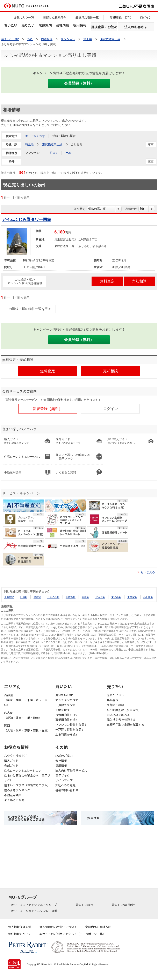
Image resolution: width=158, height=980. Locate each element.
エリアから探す (35, 136)
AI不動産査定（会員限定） (124, 710)
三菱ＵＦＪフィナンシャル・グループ (33, 905)
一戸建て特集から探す (70, 729)
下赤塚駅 (132, 597)
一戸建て (52, 153)
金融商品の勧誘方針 (98, 927)
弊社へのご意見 (65, 785)
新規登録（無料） (122, 17)
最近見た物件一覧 (87, 17)
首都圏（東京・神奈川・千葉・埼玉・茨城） (26, 700)
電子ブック (63, 775)
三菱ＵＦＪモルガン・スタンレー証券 (33, 911)
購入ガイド (11, 761)
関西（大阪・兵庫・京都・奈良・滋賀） (27, 728)
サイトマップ (64, 780)
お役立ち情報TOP (16, 756)
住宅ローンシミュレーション (23, 770)
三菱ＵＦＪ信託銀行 (122, 905)
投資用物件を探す (67, 715)
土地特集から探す (67, 734)
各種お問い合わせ (67, 790)
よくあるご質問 (14, 800)
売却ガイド (11, 766)
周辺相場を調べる (118, 715)
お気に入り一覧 (24, 17)
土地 (68, 153)
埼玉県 (29, 144)
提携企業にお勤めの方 (104, 27)
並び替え (82, 209)
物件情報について (20, 934)
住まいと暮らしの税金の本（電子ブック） (27, 778)
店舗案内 (45, 25)
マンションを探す (67, 700)
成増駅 (37, 597)
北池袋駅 (9, 597)
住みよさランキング (17, 790)
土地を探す (63, 710)
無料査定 (113, 700)
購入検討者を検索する (121, 720)
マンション (32, 153)
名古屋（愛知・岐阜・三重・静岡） (23, 715)
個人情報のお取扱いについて (58, 927)
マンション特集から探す (71, 724)
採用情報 (80, 25)
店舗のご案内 (64, 756)
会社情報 (63, 25)
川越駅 (24, 597)
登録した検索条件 (55, 17)
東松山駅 (116, 597)
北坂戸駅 (100, 597)
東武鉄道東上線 (52, 144)
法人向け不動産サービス (71, 770)
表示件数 (133, 209)
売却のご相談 (115, 705)
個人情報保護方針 (20, 927)
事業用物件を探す (67, 720)
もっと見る (148, 572)
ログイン (146, 17)
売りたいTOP (116, 695)
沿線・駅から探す (64, 136)
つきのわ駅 (53, 597)
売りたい (28, 25)
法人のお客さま (136, 27)
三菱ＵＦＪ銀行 (83, 905)
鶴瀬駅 (85, 597)
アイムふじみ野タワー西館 (27, 219)
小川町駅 (148, 597)
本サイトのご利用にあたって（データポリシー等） (73, 934)
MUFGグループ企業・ (27, 818)
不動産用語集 (13, 795)
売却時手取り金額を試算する (125, 724)
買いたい (11, 25)
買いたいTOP (64, 695)
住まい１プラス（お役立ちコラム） (27, 785)
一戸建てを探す (65, 705)
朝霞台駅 (71, 597)
